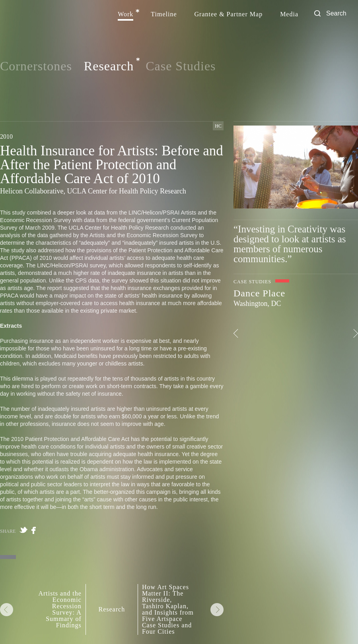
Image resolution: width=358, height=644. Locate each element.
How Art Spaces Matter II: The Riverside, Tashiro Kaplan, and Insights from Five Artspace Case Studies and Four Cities (168, 609)
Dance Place (259, 293)
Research (109, 66)
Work (125, 14)
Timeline (164, 14)
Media (289, 14)
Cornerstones (36, 66)
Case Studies (181, 66)
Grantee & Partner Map (229, 14)
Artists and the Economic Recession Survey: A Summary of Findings (60, 609)
